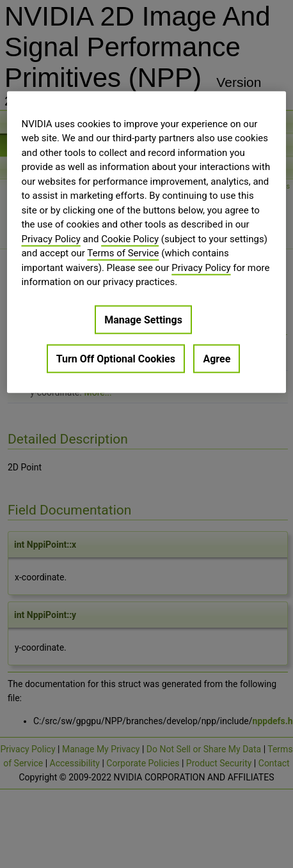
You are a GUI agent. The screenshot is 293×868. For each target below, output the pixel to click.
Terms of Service (123, 253)
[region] (146, 242)
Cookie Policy (130, 238)
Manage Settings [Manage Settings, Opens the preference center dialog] (143, 319)
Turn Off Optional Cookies (116, 358)
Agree (217, 358)
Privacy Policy (51, 238)
